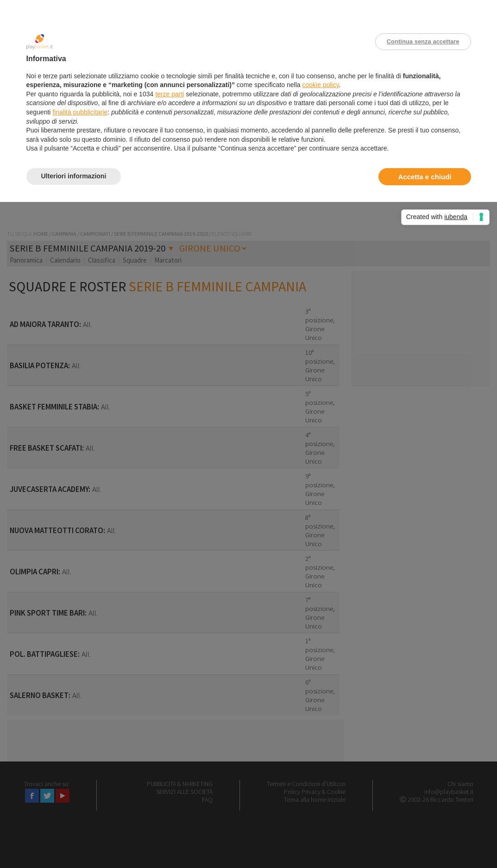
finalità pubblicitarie (80, 112)
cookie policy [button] (320, 85)
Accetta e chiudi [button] (425, 177)
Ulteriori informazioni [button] (74, 176)
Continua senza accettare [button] (423, 41)
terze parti (170, 94)
